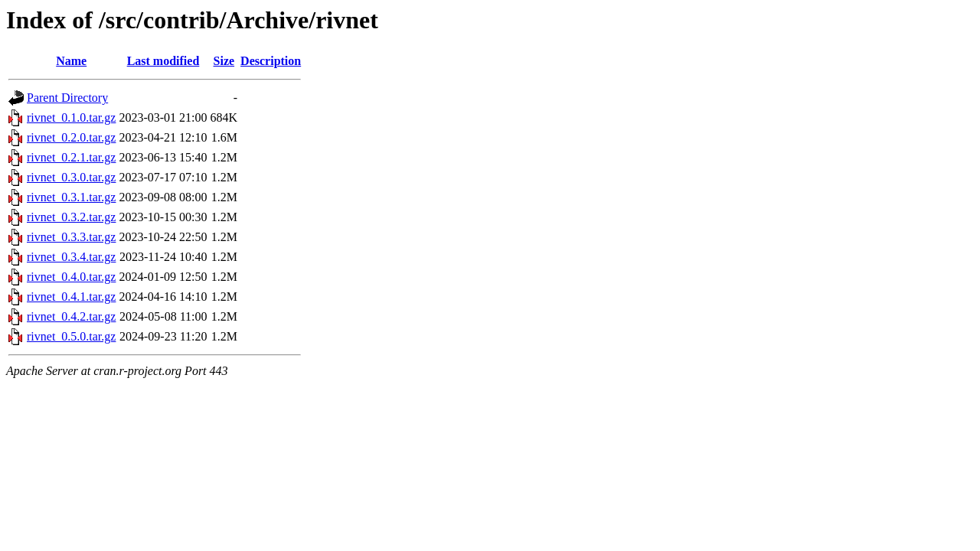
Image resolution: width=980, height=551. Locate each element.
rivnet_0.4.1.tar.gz (71, 297)
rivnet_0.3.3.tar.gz (71, 237)
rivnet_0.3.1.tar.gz (71, 197)
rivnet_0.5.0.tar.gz (71, 336)
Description (271, 61)
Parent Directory (67, 98)
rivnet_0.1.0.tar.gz (71, 117)
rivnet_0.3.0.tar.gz (71, 177)
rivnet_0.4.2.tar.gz (71, 316)
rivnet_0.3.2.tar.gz (71, 217)
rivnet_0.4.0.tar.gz (71, 277)
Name (71, 61)
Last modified (163, 61)
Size (224, 61)
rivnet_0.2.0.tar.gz (71, 137)
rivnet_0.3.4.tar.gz (71, 257)
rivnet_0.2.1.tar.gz (71, 157)
